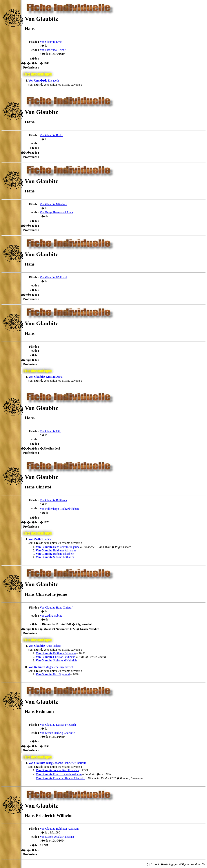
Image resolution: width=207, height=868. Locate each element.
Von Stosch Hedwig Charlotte (57, 733)
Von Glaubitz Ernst (51, 42)
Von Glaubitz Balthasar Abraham (59, 829)
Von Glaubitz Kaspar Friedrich (58, 725)
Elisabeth (44, 81)
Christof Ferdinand (56, 657)
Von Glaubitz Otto (51, 431)
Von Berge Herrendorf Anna (56, 212)
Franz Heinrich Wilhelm (59, 774)
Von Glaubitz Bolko (52, 135)
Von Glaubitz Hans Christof (56, 608)
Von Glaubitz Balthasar (53, 500)
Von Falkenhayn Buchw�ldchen (59, 509)
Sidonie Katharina (55, 557)
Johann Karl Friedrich (57, 770)
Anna (46, 377)
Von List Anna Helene (53, 50)
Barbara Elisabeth (55, 554)
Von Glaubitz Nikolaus (53, 204)
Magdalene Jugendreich (51, 667)
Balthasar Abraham (56, 550)
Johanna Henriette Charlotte (57, 763)
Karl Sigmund (53, 674)
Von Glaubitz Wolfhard (53, 277)
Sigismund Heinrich (56, 660)
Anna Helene (45, 646)
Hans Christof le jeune (58, 547)
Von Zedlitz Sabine (51, 616)
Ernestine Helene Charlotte (60, 778)
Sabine (40, 539)
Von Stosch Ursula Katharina (57, 837)
